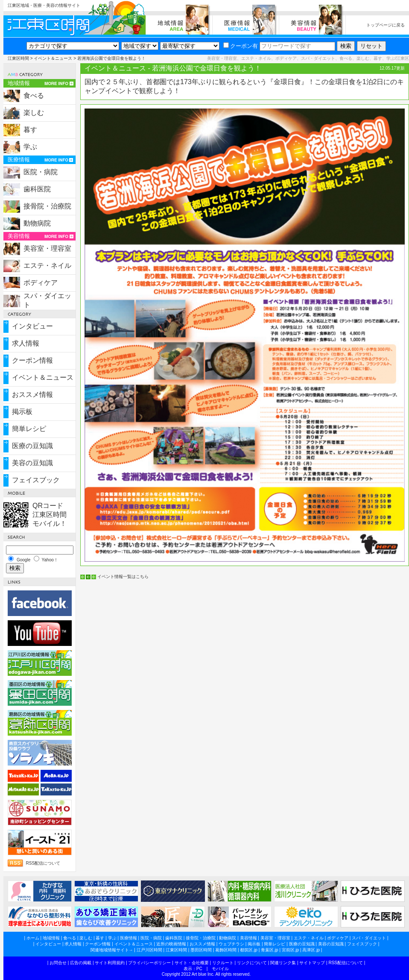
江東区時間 (18, 58)
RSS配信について (43, 863)
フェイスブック (36, 480)
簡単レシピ (29, 429)
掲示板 (22, 412)
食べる (34, 95)
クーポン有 (241, 46)
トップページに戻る (386, 25)
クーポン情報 (32, 360)
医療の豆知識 (32, 446)
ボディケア (41, 283)
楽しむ (34, 113)
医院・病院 (41, 172)
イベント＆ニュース (53, 58)
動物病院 (37, 223)
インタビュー (32, 326)
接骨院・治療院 (47, 206)
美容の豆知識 (32, 463)
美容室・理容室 (47, 248)
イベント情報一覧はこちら (123, 577)
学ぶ (30, 147)
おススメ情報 (32, 395)
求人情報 (26, 343)
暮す (30, 130)
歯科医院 (37, 189)
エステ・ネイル (47, 266)
